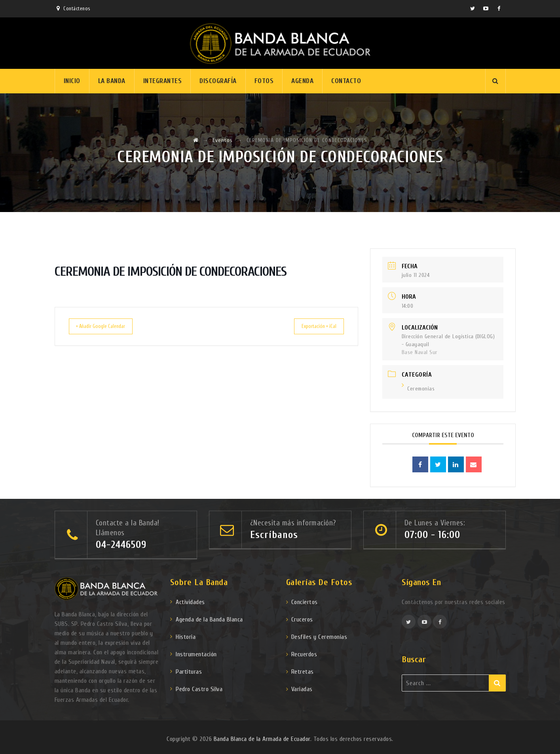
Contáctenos (77, 9)
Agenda (302, 81)
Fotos (264, 81)
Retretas (303, 672)
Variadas (302, 689)
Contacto (346, 81)
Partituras (189, 672)
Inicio (72, 81)
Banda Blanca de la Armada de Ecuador (262, 739)
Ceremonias (418, 389)
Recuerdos (304, 654)
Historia (186, 637)
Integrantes (163, 81)
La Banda (112, 81)
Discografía (218, 81)
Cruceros (302, 619)
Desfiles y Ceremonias (319, 637)
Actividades (190, 602)
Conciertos (305, 602)
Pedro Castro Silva (199, 689)
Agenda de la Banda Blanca (209, 619)
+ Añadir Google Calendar (107, 326)
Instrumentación (196, 654)
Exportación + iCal (313, 326)
